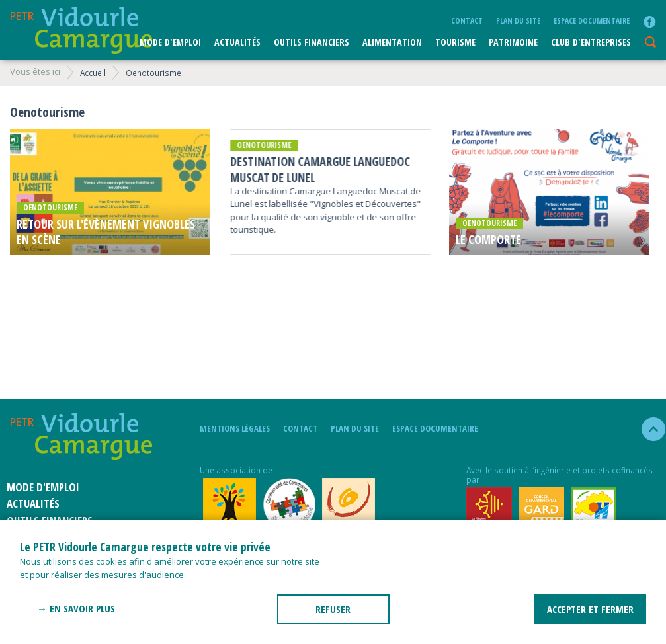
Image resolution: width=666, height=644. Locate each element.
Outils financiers (312, 42)
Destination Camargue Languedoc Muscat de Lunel (320, 169)
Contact (467, 20)
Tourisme (455, 42)
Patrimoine (513, 42)
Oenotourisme (153, 73)
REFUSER (333, 609)
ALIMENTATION (392, 42)
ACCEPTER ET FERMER (590, 609)
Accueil (93, 73)
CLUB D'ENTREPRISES (591, 42)
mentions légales (235, 428)
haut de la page (648, 429)
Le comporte (488, 240)
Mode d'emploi (170, 42)
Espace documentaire (592, 20)
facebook (649, 22)
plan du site (518, 20)
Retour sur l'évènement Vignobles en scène (106, 232)
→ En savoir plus (76, 608)
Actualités (237, 42)
